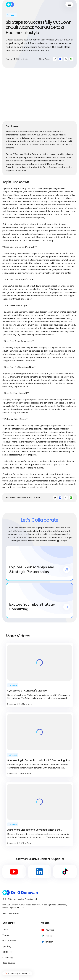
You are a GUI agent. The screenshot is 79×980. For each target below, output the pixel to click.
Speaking (7, 946)
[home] (10, 4)
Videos (6, 935)
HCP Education (9, 941)
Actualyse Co (24, 973)
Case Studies (9, 963)
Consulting (8, 957)
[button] (69, 4)
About (5, 930)
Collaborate (8, 952)
